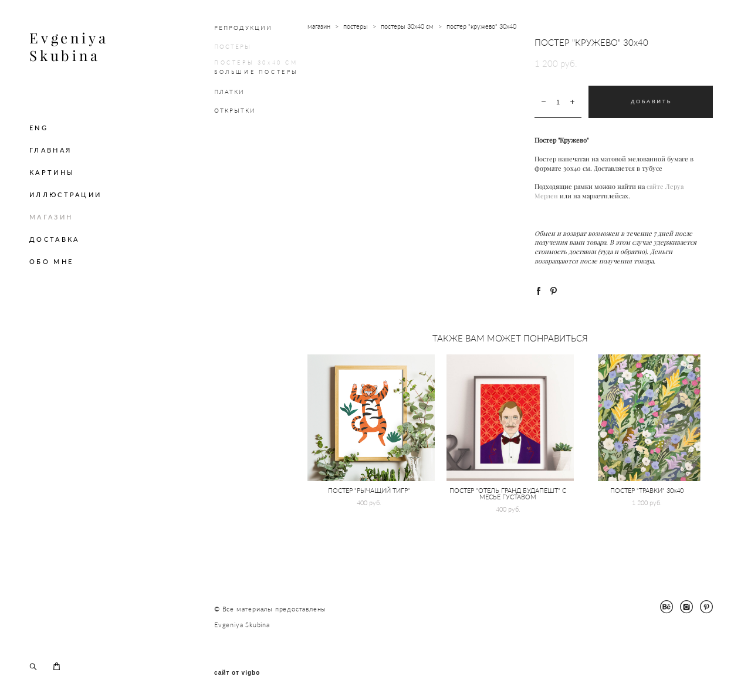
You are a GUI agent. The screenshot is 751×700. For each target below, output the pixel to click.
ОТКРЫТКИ (235, 110)
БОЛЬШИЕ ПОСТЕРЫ (256, 72)
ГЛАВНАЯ (50, 150)
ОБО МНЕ (51, 261)
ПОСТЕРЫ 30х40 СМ (256, 62)
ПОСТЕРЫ (233, 46)
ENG (39, 128)
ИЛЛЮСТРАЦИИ (65, 195)
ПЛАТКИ (229, 92)
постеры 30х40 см (407, 26)
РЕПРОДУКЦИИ (243, 28)
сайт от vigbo (237, 673)
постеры (356, 26)
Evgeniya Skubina (69, 47)
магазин (319, 26)
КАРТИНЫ (52, 172)
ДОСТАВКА (54, 239)
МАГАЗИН (51, 217)
